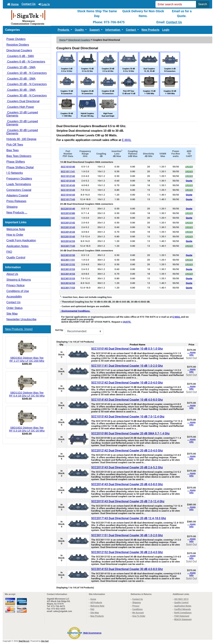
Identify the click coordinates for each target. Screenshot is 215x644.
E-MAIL (127, 140)
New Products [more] (19, 329)
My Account (138, 613)
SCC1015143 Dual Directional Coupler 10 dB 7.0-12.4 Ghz (128, 417)
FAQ (9, 252)
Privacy (136, 606)
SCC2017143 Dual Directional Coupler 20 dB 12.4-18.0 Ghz (129, 518)
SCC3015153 (68, 278)
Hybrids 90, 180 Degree (21, 139)
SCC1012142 (68, 176)
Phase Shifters (16, 162)
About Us (12, 274)
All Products (96, 603)
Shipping (12, 207)
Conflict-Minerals (183, 609)
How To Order (139, 616)
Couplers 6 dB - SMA (20, 56)
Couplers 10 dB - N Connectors (27, 73)
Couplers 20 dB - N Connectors (27, 84)
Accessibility (14, 297)
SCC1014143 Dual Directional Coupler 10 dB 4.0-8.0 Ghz (127, 400)
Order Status (14, 308)
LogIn (166, 30)
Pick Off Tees (15, 145)
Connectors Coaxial (19, 190)
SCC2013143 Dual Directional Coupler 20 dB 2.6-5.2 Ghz (127, 467)
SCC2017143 (68, 246)
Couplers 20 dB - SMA (21, 79)
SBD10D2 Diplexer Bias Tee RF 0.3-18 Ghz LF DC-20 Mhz (27, 421)
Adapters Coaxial (17, 195)
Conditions (137, 609)
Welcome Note (16, 229)
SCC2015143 (68, 236)
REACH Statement (183, 619)
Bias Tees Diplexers (19, 156)
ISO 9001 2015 (181, 599)
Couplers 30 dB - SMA (21, 90)
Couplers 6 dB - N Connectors (26, 62)
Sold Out (191, 358)
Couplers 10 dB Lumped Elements (22, 114)
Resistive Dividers (18, 45)
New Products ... (17, 213)
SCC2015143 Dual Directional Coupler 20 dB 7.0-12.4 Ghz (128, 501)
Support (95, 30)
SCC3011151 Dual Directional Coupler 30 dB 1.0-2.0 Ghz (127, 535)
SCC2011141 (68, 218)
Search (203, 4)
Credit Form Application (21, 240)
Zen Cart (45, 641)
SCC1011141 (68, 171)
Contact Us (29, 4)
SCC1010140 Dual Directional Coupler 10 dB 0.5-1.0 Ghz (127, 349)
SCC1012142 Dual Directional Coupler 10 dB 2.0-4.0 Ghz (127, 383)
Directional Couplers (79, 40)
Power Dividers (16, 39)
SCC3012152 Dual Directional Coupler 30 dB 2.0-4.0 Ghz (127, 552)
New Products (150, 30)
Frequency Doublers (19, 179)
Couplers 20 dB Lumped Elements (22, 123)
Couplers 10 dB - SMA (21, 67)
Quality (80, 30)
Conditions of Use (18, 291)
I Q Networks (15, 173)
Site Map (12, 314)
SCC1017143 (68, 199)
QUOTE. (127, 322)
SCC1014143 (68, 185)
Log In (44, 4)
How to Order (15, 235)
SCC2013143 (68, 227)
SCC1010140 (68, 167)
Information (113, 30)
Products (64, 30)
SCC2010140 (68, 209)
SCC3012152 (68, 264)
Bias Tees (13, 150)
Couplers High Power (20, 107)
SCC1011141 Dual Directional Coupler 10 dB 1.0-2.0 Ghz (127, 366)
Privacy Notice (15, 285)
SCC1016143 (68, 195)
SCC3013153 (68, 269)
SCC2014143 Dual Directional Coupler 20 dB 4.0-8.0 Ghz (127, 484)
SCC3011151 (68, 260)
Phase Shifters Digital (20, 167)
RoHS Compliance (183, 613)
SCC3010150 (68, 255)
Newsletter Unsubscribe (21, 319)
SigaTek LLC (24, 641)
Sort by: (59, 330)
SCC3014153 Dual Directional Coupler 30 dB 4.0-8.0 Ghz (127, 569)
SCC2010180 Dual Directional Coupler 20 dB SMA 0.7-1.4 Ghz (130, 433)
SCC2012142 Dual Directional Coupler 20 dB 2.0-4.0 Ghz (127, 451)
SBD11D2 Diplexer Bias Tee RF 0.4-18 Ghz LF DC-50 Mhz (27, 386)
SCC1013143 (68, 181)
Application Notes (18, 246)
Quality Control (16, 257)
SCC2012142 (68, 223)
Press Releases (16, 201)
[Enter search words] (176, 4)
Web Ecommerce (92, 633)
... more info (191, 354)
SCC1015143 (68, 190)
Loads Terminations (19, 184)
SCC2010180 (68, 213)
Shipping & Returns (19, 280)
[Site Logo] (38, 17)
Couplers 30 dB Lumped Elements (22, 132)
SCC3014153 (68, 274)
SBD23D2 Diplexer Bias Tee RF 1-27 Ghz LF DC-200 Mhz (27, 351)
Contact (131, 30)
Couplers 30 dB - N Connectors (27, 96)
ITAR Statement (182, 616)
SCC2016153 (68, 241)
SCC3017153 (68, 288)
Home (13, 4)
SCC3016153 (68, 283)
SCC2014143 (68, 232)
